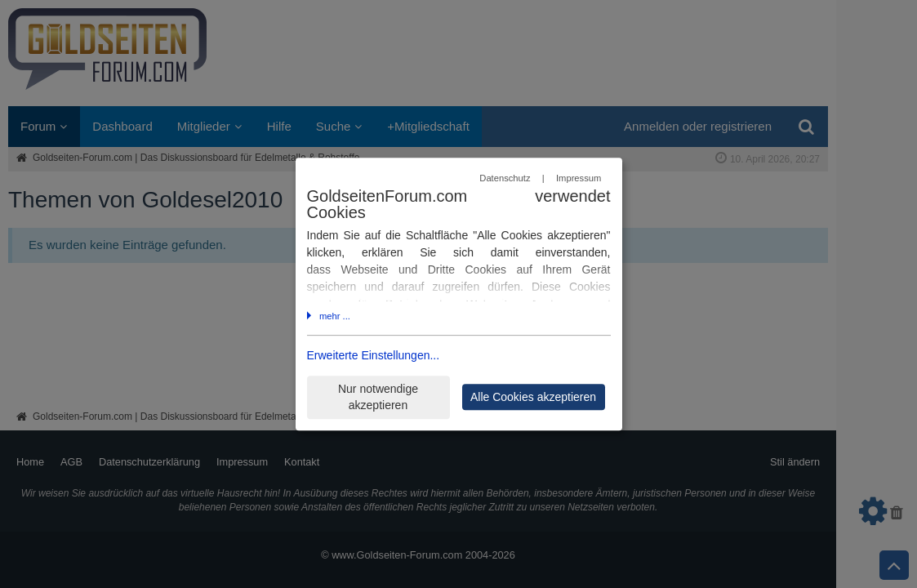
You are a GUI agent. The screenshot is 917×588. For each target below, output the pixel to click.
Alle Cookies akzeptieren (533, 397)
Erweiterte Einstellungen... (374, 356)
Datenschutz (505, 178)
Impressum (579, 178)
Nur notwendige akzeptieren (378, 397)
